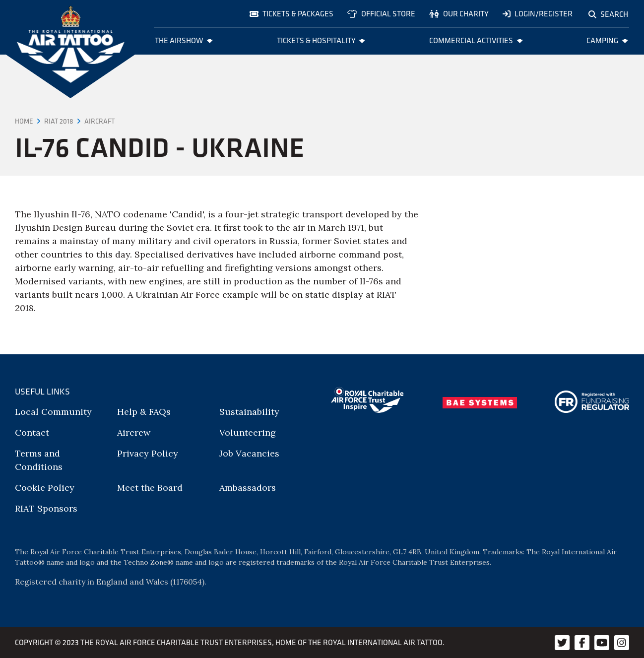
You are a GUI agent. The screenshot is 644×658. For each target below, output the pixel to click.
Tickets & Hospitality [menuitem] (321, 40)
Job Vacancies (249, 453)
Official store (381, 14)
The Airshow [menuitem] (184, 40)
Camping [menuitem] (607, 40)
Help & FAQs (144, 412)
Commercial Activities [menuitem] (476, 40)
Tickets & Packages (291, 14)
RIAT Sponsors (46, 508)
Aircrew (134, 432)
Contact (32, 432)
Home (24, 121)
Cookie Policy (45, 488)
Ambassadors (248, 488)
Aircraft (99, 121)
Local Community (53, 412)
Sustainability (249, 412)
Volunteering (248, 432)
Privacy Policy (148, 453)
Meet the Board (150, 488)
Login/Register (538, 14)
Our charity (459, 14)
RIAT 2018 (59, 121)
